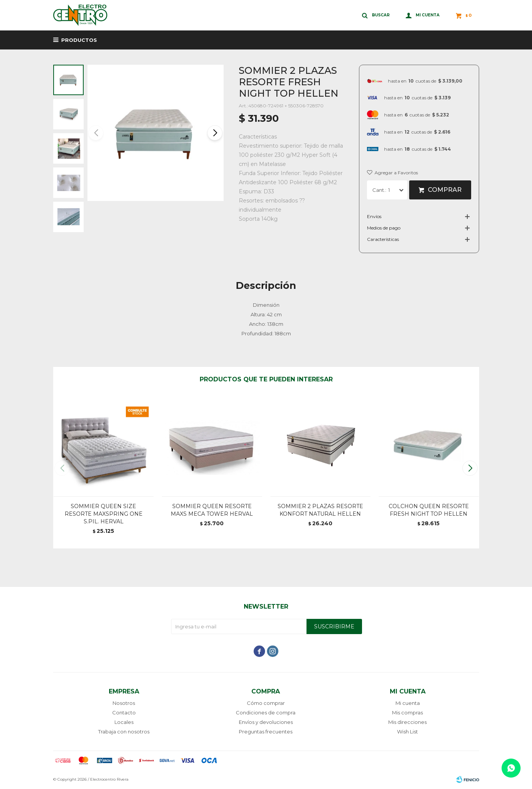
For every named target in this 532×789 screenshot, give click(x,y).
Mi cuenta (408, 703)
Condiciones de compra (266, 712)
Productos (79, 40)
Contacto (124, 712)
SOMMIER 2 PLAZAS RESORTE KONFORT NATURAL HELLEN (320, 510)
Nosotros (124, 703)
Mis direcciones (407, 722)
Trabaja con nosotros (124, 732)
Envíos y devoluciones (266, 722)
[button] (215, 133)
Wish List (407, 732)
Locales (124, 722)
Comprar (445, 190)
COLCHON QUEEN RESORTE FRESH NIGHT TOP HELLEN (429, 510)
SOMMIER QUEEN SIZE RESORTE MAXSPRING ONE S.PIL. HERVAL (104, 514)
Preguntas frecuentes (266, 732)
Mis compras (407, 712)
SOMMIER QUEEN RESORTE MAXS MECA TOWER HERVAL (212, 510)
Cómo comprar (266, 703)
